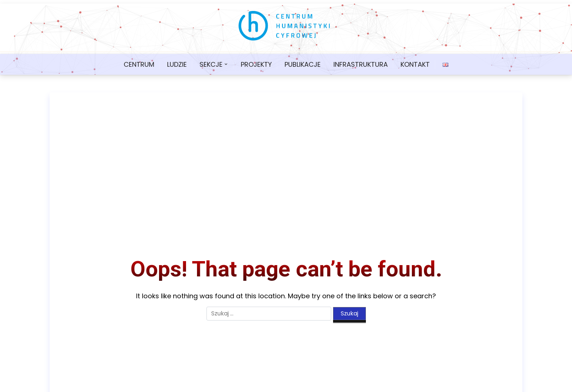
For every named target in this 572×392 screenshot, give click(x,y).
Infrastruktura (361, 64)
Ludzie (177, 64)
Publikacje (303, 64)
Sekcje (211, 64)
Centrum (139, 64)
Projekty (256, 64)
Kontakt (415, 64)
